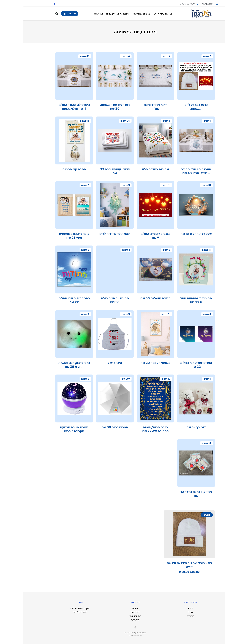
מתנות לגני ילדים (141, 14)
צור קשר (76, 14)
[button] (34, 14)
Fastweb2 (105, 633)
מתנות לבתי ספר (119, 14)
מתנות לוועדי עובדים (95, 14)
